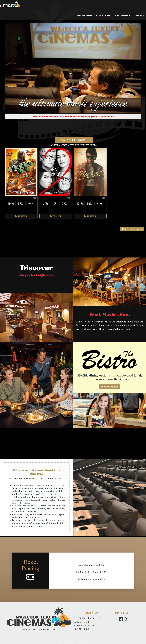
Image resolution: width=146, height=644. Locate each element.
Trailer (21, 216)
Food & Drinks (122, 16)
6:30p (99, 203)
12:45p (45, 203)
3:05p (55, 203)
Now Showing (84, 16)
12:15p (80, 203)
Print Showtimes (132, 229)
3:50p (21, 203)
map (86, 622)
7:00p (65, 203)
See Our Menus (110, 387)
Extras (139, 16)
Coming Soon (103, 16)
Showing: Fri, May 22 (74, 140)
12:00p (11, 203)
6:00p (30, 203)
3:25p (90, 203)
